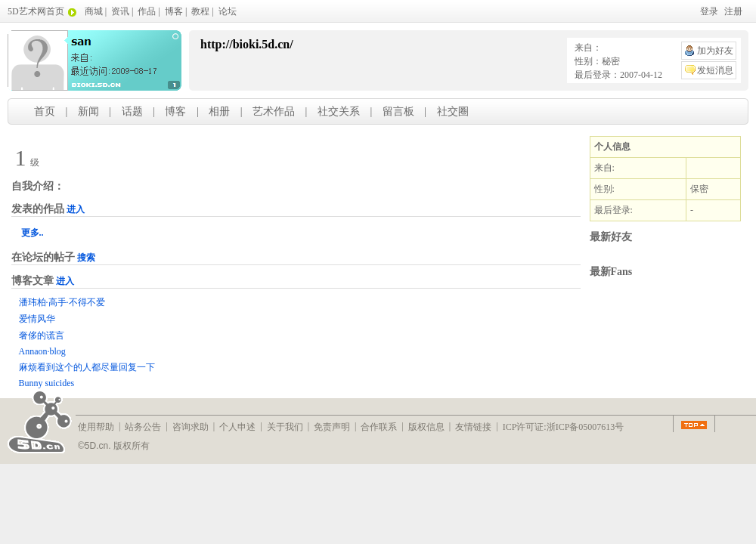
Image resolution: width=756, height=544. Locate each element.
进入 (76, 209)
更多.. (33, 233)
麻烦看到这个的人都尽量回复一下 (87, 367)
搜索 (86, 258)
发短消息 (715, 70)
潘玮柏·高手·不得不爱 (62, 302)
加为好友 (715, 51)
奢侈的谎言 (42, 335)
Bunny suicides (47, 383)
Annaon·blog (42, 351)
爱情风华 (37, 319)
